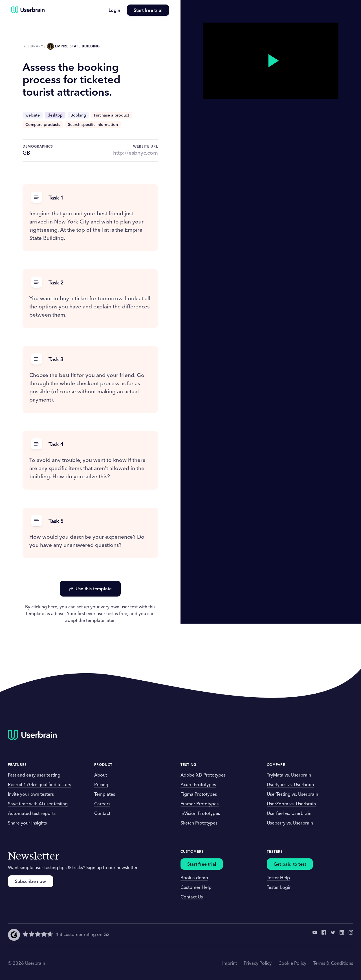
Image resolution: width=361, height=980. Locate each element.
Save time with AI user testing (38, 804)
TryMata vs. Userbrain (289, 775)
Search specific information (93, 124)
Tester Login (279, 887)
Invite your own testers (31, 794)
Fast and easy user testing (34, 775)
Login (114, 10)
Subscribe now (31, 881)
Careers (102, 804)
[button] (90, 198)
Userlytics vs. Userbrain (290, 784)
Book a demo (194, 878)
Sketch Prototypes (199, 823)
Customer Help (196, 887)
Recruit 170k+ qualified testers (39, 784)
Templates (105, 794)
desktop (55, 115)
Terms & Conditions (333, 963)
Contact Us (192, 897)
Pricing (101, 784)
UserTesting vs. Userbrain (292, 794)
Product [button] (103, 765)
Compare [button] (276, 765)
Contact (102, 813)
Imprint (230, 963)
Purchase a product (112, 115)
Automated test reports (32, 813)
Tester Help (278, 878)
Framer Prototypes (200, 804)
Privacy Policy (258, 963)
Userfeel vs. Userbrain (289, 813)
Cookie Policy (292, 963)
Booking (78, 115)
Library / (37, 46)
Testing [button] (188, 765)
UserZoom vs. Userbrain (291, 804)
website (33, 115)
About (101, 775)
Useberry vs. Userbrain (290, 823)
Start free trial (148, 10)
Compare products (43, 124)
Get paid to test (290, 864)
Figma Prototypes (199, 794)
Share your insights (27, 823)
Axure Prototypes (198, 784)
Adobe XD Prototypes (203, 775)
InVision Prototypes (200, 813)
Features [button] (17, 765)
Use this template (90, 589)
